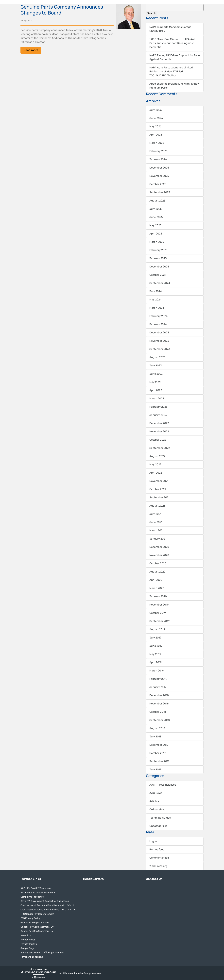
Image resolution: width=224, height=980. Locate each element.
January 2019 (158, 687)
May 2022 (155, 464)
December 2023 (159, 333)
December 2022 (159, 423)
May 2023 (155, 382)
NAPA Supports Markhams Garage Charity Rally (170, 29)
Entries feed (157, 849)
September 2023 (160, 349)
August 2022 (157, 456)
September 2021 (159, 497)
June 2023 (156, 374)
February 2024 (158, 316)
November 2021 (159, 481)
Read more (31, 50)
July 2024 (156, 291)
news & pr (26, 935)
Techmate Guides (160, 818)
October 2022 (158, 440)
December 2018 (159, 695)
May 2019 (155, 654)
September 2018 (160, 720)
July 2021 (155, 514)
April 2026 (156, 135)
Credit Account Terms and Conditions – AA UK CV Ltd (48, 905)
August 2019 (157, 629)
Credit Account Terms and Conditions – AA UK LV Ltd (48, 910)
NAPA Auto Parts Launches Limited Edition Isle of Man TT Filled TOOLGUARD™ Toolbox (171, 71)
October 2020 (158, 563)
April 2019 (155, 662)
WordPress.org (158, 866)
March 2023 (157, 398)
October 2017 (157, 753)
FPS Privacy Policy (30, 918)
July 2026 (156, 110)
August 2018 (157, 728)
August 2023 (157, 357)
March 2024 (157, 308)
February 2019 (158, 679)
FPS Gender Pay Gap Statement (37, 914)
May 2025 (155, 225)
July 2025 (156, 209)
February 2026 (158, 151)
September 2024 (160, 283)
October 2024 (158, 275)
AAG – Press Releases (163, 785)
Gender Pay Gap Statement (35, 923)
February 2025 (158, 250)
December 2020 (159, 547)
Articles (154, 801)
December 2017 (159, 745)
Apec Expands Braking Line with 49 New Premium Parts (174, 86)
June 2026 (156, 118)
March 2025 (157, 242)
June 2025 (156, 217)
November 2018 (159, 704)
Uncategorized (158, 826)
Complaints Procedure (32, 897)
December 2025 (159, 168)
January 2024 (158, 324)
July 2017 (155, 770)
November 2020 (159, 555)
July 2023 (156, 366)
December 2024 (159, 267)
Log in (153, 841)
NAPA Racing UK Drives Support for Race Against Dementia (175, 57)
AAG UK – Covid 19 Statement (36, 888)
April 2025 (156, 234)
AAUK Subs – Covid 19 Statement (38, 893)
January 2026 (158, 159)
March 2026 (157, 143)
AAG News (156, 793)
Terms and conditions (32, 957)
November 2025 (159, 176)
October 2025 (158, 184)
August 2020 (157, 572)
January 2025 (158, 258)
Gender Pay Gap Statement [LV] (37, 931)
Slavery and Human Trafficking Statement (42, 953)
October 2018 (158, 712)
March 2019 (156, 671)
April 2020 (156, 580)
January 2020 (158, 596)
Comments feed (159, 858)
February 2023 (158, 407)
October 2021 (158, 489)
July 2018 (155, 737)
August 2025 (157, 201)
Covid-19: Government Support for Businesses (45, 901)
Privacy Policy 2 (29, 944)
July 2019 (155, 638)
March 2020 (157, 588)
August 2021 (157, 506)
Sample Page (27, 948)
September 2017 (159, 761)
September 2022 (160, 448)
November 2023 (159, 341)
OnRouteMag (157, 809)
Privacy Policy (28, 940)
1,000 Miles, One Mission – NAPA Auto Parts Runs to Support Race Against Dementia (173, 43)
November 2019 (159, 605)
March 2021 (156, 530)
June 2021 (156, 522)
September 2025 (160, 192)
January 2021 (158, 539)
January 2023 (158, 415)
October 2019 (158, 613)
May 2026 (155, 126)
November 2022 (159, 431)
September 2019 (159, 621)
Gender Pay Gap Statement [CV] (37, 927)
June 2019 (156, 646)
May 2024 (155, 300)
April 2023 (156, 390)
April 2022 (156, 473)
